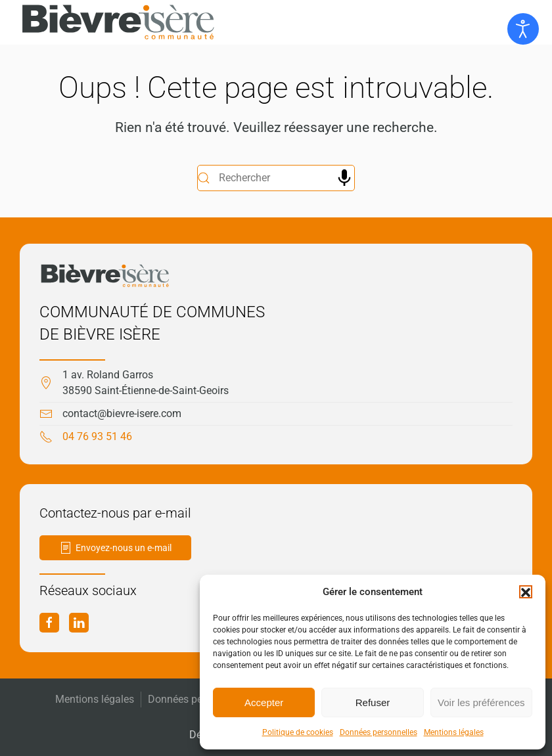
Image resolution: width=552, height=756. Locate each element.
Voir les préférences (481, 702)
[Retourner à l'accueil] (118, 22)
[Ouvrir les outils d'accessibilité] (523, 29)
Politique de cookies (298, 732)
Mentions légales (454, 732)
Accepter (264, 702)
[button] (526, 592)
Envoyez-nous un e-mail (115, 548)
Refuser (373, 702)
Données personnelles (379, 732)
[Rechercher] (276, 178)
